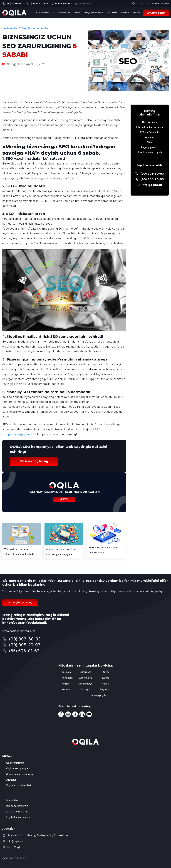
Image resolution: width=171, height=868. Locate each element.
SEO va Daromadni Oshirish (66, 13)
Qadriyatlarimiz (15, 763)
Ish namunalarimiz (17, 806)
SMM (150, 142)
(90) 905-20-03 (150, 179)
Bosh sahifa (10, 28)
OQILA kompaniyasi (18, 768)
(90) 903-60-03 (150, 174)
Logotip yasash (150, 147)
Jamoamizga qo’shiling (20, 774)
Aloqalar (11, 780)
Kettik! (64, 499)
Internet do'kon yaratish (150, 127)
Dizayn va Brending (93, 13)
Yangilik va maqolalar (35, 28)
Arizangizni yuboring (20, 602)
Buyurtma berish (156, 13)
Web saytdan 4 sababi (19, 552)
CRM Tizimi (112, 13)
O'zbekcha (142, 4)
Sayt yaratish (150, 122)
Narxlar (137, 13)
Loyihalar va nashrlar (19, 817)
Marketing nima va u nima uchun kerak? (103, 550)
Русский (154, 4)
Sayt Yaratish (42, 13)
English (165, 4)
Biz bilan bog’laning (34, 461)
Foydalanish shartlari (19, 785)
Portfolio (125, 13)
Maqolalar (12, 800)
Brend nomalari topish (150, 152)
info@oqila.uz (86, 4)
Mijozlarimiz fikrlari (17, 812)
